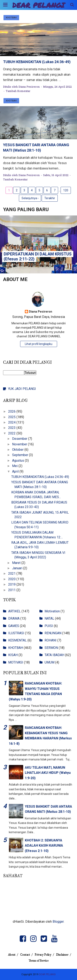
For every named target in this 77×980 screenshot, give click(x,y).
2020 (12, 579)
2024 (12, 422)
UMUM (49, 662)
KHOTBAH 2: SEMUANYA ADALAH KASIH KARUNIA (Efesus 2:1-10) (44, 846)
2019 (12, 584)
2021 (12, 574)
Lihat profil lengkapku (39, 344)
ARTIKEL (14, 611)
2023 (12, 428)
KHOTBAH (11, 18)
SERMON (51, 648)
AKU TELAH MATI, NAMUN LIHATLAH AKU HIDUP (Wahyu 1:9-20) (48, 773)
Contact (25, 955)
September (21, 455)
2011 (12, 590)
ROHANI (51, 640)
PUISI (49, 626)
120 (66, 190)
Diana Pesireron (41, 312)
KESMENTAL (17, 640)
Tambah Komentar (18, 91)
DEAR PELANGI (38, 5)
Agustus (18, 461)
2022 (12, 433)
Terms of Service (39, 961)
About (12, 955)
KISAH (13, 655)
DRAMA (14, 618)
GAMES (14, 626)
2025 (12, 417)
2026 (12, 411)
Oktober (18, 450)
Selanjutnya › (30, 198)
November (20, 444)
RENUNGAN (53, 633)
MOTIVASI (16, 662)
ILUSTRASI (16, 633)
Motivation (52, 611)
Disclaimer (62, 955)
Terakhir (50, 198)
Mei (15, 466)
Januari (18, 568)
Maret (17, 563)
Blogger (58, 922)
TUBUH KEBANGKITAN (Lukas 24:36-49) (37, 62)
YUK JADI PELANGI (22, 389)
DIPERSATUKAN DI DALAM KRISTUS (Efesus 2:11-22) (38, 256)
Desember (20, 439)
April (16, 471)
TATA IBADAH (54, 655)
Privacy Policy (43, 955)
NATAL (49, 618)
